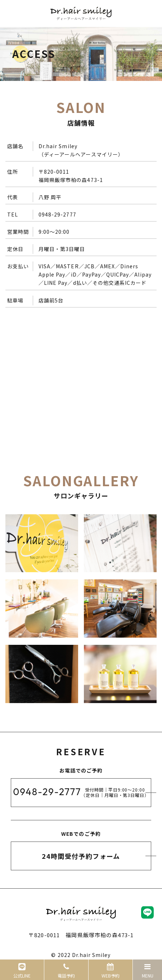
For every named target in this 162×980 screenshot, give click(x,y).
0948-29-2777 (57, 214)
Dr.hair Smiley (91, 955)
